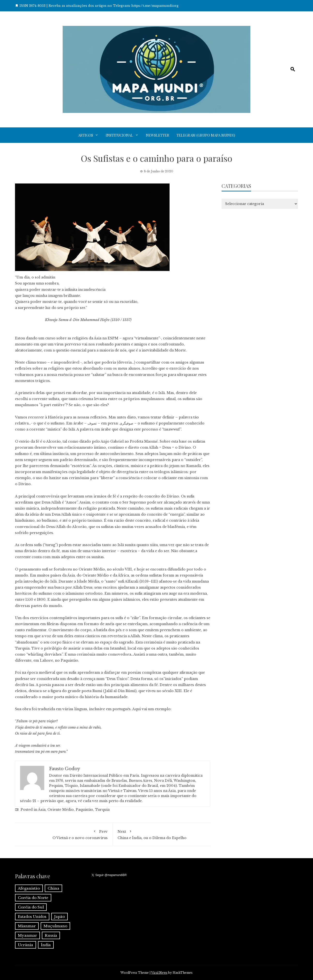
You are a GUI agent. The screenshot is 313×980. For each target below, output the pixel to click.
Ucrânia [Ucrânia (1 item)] (26, 945)
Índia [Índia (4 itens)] (46, 945)
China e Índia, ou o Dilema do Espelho (162, 834)
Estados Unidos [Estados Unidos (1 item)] (32, 917)
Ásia (42, 810)
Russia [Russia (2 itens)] (51, 935)
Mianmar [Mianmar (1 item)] (27, 926)
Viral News (159, 973)
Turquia (102, 810)
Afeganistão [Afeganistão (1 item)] (29, 888)
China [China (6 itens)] (53, 888)
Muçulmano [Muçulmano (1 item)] (55, 926)
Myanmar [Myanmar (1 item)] (27, 935)
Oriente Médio (61, 810)
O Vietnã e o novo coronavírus (64, 834)
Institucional (119, 135)
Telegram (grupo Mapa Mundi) (206, 135)
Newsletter (158, 135)
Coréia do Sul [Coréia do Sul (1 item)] (31, 907)
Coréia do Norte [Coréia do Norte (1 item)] (33, 898)
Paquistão (84, 810)
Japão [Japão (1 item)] (60, 917)
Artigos (86, 135)
